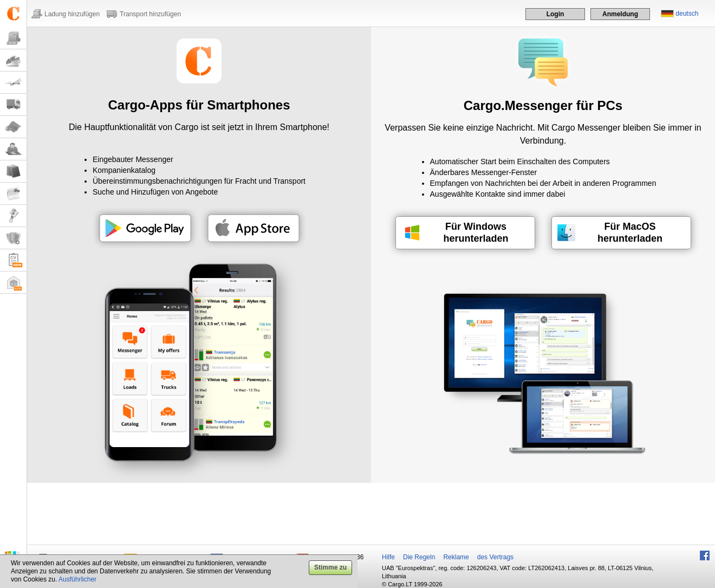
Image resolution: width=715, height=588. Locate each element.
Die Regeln (419, 557)
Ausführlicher (77, 579)
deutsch (687, 14)
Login (555, 14)
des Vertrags (495, 557)
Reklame (456, 557)
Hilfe (388, 557)
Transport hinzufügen (150, 14)
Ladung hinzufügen (72, 14)
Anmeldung (620, 14)
